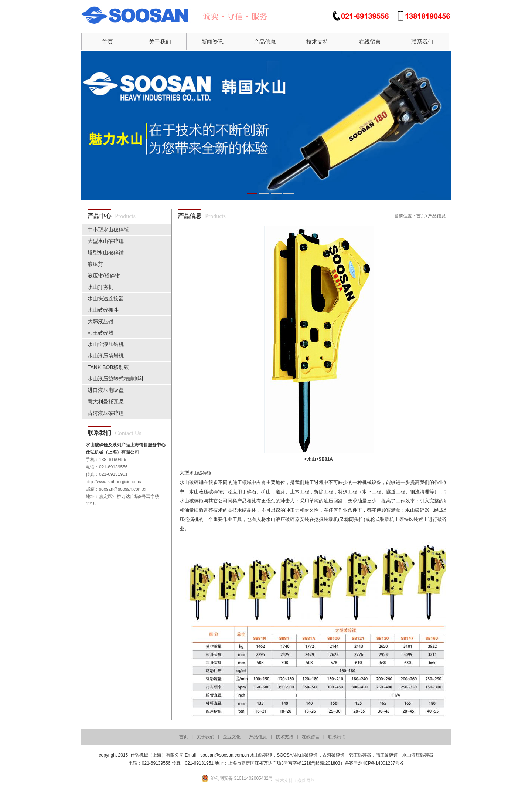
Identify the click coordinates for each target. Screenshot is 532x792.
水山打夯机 (100, 287)
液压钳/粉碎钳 (104, 275)
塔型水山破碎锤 (106, 253)
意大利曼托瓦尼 (106, 402)
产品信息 (265, 42)
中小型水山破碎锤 (108, 230)
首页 (108, 42)
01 (266, 125)
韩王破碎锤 (387, 755)
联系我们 (422, 42)
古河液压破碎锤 (106, 413)
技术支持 (317, 42)
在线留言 (370, 42)
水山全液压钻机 (106, 344)
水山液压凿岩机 (106, 356)
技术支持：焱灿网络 (295, 781)
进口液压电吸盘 (106, 390)
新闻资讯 (212, 42)
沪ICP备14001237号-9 (381, 763)
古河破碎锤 (334, 755)
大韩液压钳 (100, 321)
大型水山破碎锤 (106, 241)
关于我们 (160, 42)
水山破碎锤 (200, 473)
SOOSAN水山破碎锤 (297, 755)
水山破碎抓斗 (103, 310)
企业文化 (232, 737)
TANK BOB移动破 (108, 367)
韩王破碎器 (100, 333)
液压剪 (95, 264)
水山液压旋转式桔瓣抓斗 (116, 379)
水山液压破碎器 (418, 755)
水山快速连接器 (106, 298)
